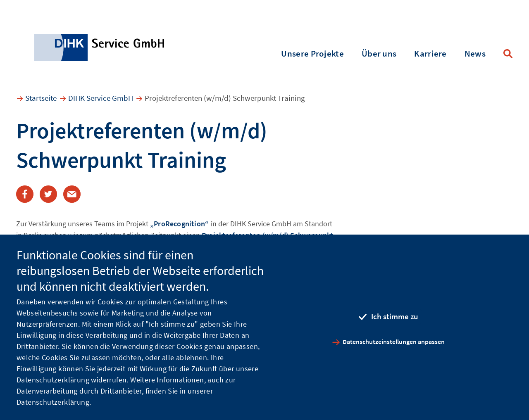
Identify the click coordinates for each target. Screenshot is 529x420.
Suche (508, 54)
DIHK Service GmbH (101, 98)
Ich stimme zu (395, 316)
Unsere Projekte (312, 54)
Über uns (379, 54)
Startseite (41, 98)
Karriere (430, 54)
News (475, 53)
